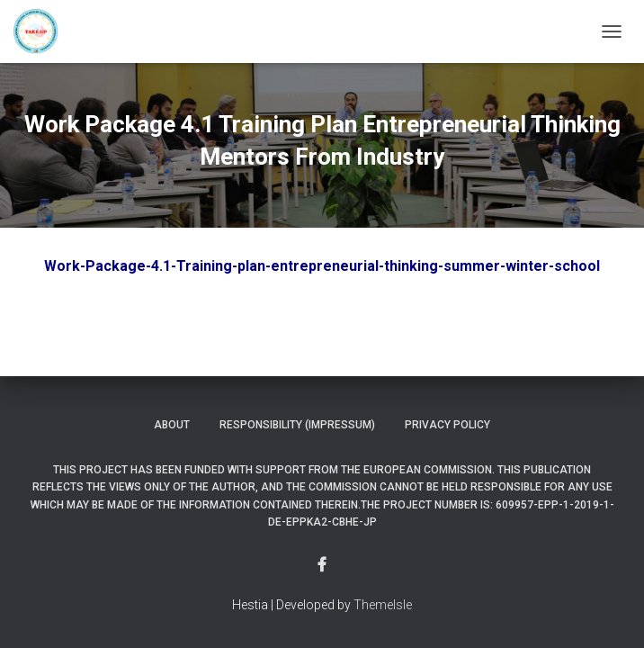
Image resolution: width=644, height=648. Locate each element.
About (172, 425)
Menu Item (322, 565)
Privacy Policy (447, 425)
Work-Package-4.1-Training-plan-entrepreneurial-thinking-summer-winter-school (322, 266)
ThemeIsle (383, 605)
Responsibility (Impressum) (297, 425)
